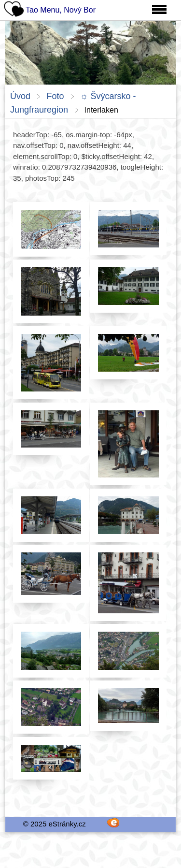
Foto (55, 96)
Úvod (20, 96)
